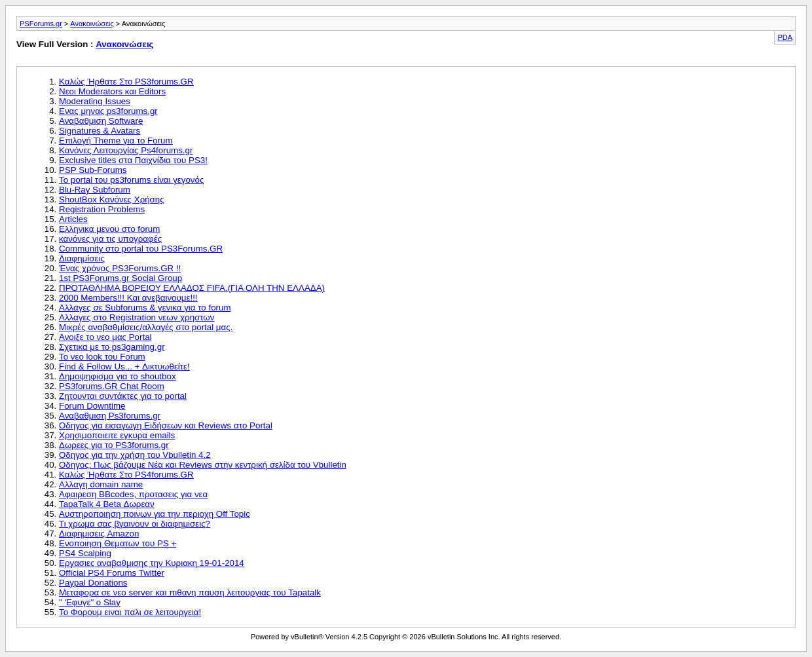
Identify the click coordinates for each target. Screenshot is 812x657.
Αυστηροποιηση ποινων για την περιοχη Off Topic (155, 514)
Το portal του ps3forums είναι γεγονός (131, 180)
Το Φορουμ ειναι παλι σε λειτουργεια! (130, 612)
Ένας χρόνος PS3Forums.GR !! (120, 268)
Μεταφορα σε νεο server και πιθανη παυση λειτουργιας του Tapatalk (190, 592)
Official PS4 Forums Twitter (112, 573)
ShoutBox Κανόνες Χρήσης (112, 199)
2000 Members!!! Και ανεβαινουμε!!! (128, 298)
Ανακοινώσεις (92, 24)
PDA (785, 37)
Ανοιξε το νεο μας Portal (105, 337)
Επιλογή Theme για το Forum (116, 141)
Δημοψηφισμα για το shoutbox (118, 376)
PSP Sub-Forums (93, 170)
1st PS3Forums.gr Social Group (120, 278)
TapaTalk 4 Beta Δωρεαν (107, 504)
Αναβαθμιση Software (101, 121)
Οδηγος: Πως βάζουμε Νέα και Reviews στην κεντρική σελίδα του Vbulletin (203, 465)
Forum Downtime (92, 406)
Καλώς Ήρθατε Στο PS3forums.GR (126, 82)
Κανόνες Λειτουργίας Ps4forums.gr (126, 150)
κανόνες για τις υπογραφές (110, 239)
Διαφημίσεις (82, 258)
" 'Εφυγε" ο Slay (90, 602)
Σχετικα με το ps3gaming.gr (112, 347)
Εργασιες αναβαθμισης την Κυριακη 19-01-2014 (152, 563)
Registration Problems (102, 209)
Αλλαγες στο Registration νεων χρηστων (137, 317)
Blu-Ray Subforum (95, 190)
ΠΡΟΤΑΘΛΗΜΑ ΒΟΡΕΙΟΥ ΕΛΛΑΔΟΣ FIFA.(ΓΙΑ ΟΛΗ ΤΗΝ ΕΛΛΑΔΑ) (192, 288)
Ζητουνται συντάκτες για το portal (123, 396)
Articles (73, 219)
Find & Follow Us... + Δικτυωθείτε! (124, 366)
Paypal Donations (93, 583)
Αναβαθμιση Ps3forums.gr (110, 416)
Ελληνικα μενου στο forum (109, 229)
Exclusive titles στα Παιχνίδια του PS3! (133, 160)
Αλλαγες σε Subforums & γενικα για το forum (145, 308)
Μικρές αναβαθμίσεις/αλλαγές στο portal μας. (146, 327)
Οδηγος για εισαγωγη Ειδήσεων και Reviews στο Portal (166, 425)
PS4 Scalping (85, 553)
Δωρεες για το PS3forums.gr (114, 445)
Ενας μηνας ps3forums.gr (108, 111)
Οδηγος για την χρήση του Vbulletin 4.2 (135, 455)
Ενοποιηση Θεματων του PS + (118, 543)
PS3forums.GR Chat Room (112, 386)
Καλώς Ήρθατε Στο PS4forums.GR (126, 475)
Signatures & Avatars (100, 131)
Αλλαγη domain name (101, 484)
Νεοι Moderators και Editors (112, 91)
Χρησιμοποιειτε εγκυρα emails (117, 435)
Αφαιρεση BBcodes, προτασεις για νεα (133, 494)
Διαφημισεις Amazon (99, 534)
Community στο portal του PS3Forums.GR (141, 249)
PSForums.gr (41, 24)
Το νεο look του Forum (102, 357)
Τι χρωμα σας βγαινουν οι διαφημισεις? (135, 524)
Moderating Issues (95, 101)
